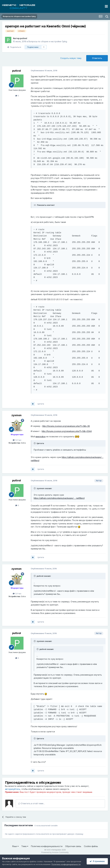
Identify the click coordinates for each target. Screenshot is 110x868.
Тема (25, 846)
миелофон (41, 436)
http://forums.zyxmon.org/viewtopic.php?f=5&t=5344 (67, 431)
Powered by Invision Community (55, 852)
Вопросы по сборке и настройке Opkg (48, 41)
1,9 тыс (17, 440)
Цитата (41, 404)
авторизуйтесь (13, 789)
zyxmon (16, 415)
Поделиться (14, 47)
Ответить (97, 58)
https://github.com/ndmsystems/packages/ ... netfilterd (59, 498)
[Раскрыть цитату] (35, 443)
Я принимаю (97, 861)
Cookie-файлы (91, 846)
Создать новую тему (71, 58)
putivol (24, 38)
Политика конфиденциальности (47, 846)
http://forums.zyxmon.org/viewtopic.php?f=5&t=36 (66, 426)
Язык (15, 846)
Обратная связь (73, 846)
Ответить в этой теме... (32, 803)
